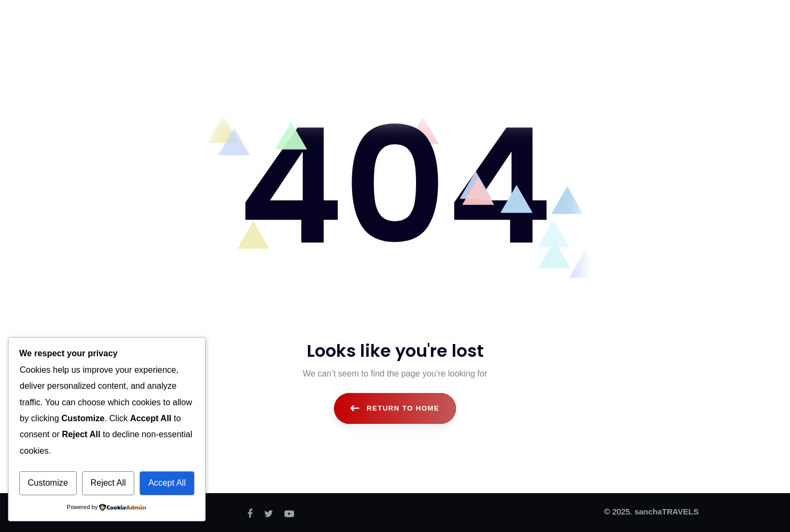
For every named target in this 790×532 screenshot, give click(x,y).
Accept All (167, 483)
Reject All (108, 483)
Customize (48, 483)
